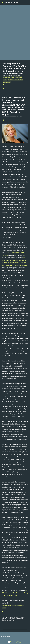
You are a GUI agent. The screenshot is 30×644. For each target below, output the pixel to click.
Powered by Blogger (15, 642)
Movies (5, 80)
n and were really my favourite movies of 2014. (15, 593)
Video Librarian (7, 82)
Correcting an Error (18, 605)
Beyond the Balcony (11, 3)
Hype (13, 77)
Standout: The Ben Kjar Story (15, 80)
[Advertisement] (15, 44)
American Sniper (7, 605)
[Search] (28, 3)
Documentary (6, 77)
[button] (4, 88)
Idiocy (4, 608)
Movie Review (19, 77)
